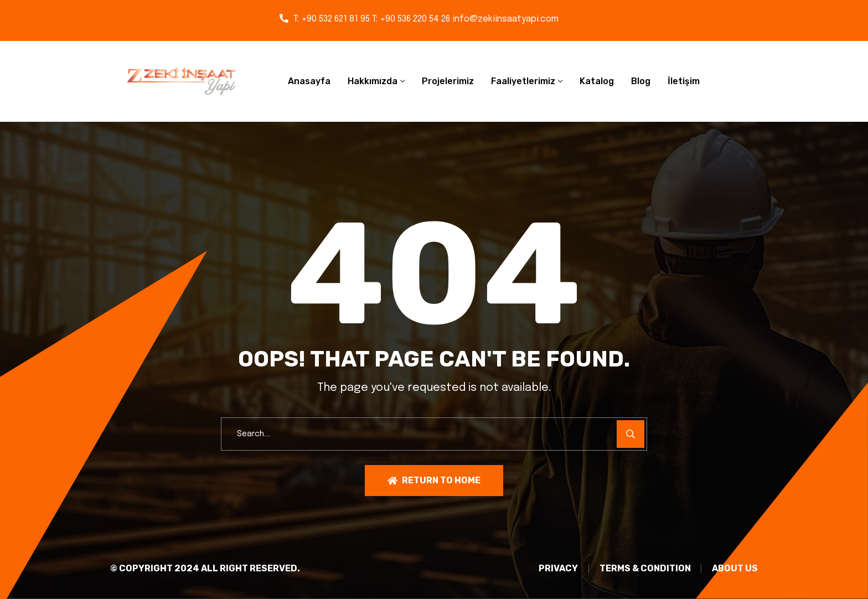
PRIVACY (556, 569)
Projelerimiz (448, 81)
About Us (735, 569)
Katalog (597, 81)
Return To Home (434, 480)
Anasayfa (309, 81)
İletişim (684, 81)
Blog (641, 81)
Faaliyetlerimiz (523, 81)
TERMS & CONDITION (644, 569)
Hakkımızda (373, 81)
